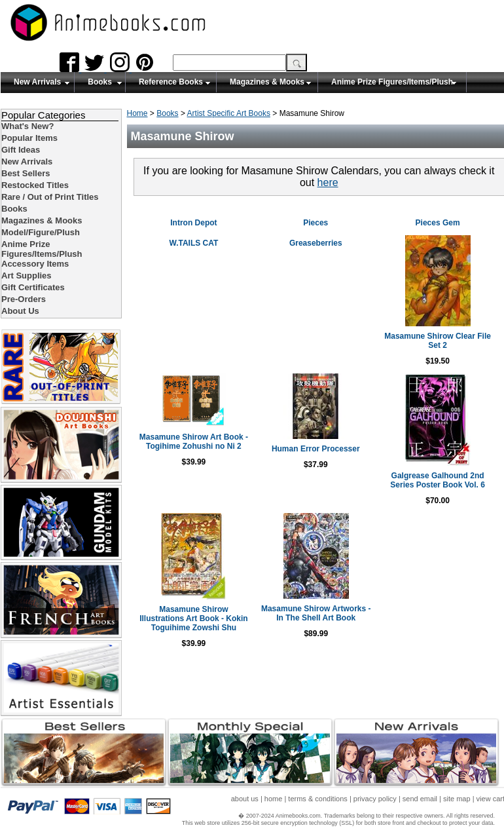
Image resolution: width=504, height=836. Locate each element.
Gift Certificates (33, 287)
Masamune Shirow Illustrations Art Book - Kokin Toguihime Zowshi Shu (194, 618)
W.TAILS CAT (193, 243)
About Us (20, 311)
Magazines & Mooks (267, 82)
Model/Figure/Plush (41, 232)
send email (420, 799)
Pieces (315, 223)
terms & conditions (317, 799)
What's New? (27, 126)
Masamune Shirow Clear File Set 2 (438, 341)
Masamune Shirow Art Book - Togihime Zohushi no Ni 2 (194, 442)
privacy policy (375, 799)
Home (137, 113)
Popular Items (29, 138)
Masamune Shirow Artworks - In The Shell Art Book (316, 613)
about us (245, 799)
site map (457, 799)
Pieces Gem (438, 223)
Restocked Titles (35, 185)
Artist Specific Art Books (229, 113)
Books (100, 82)
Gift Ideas (21, 150)
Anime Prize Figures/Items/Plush (392, 82)
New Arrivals (37, 82)
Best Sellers (26, 173)
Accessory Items (35, 264)
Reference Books (171, 82)
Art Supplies (27, 275)
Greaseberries (316, 243)
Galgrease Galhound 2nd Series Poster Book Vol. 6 (438, 480)
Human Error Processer (316, 449)
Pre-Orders (24, 299)
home (274, 799)
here (328, 182)
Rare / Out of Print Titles (50, 197)
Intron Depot (193, 223)
